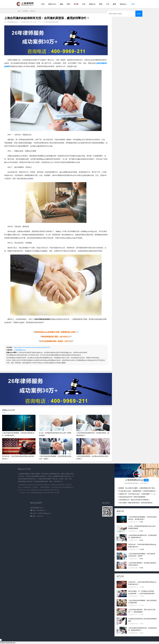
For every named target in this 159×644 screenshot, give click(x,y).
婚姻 (61, 4)
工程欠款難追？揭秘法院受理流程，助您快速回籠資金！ (136, 503)
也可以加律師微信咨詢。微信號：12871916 (56, 341)
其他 (133, 4)
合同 (84, 4)
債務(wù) (92, 4)
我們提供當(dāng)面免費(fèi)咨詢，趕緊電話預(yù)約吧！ (56, 332)
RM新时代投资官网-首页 (8, 643)
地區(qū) (123, 4)
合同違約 (25, 11)
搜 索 (139, 14)
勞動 (101, 4)
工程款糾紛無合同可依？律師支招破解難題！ (132, 497)
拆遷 (76, 4)
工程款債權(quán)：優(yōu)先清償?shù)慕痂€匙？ (134, 500)
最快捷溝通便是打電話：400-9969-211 (56, 337)
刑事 (68, 4)
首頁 (43, 4)
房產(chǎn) (52, 4)
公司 (108, 4)
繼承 (114, 4)
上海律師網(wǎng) (20, 350)
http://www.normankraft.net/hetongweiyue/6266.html (32, 347)
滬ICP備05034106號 (53, 493)
